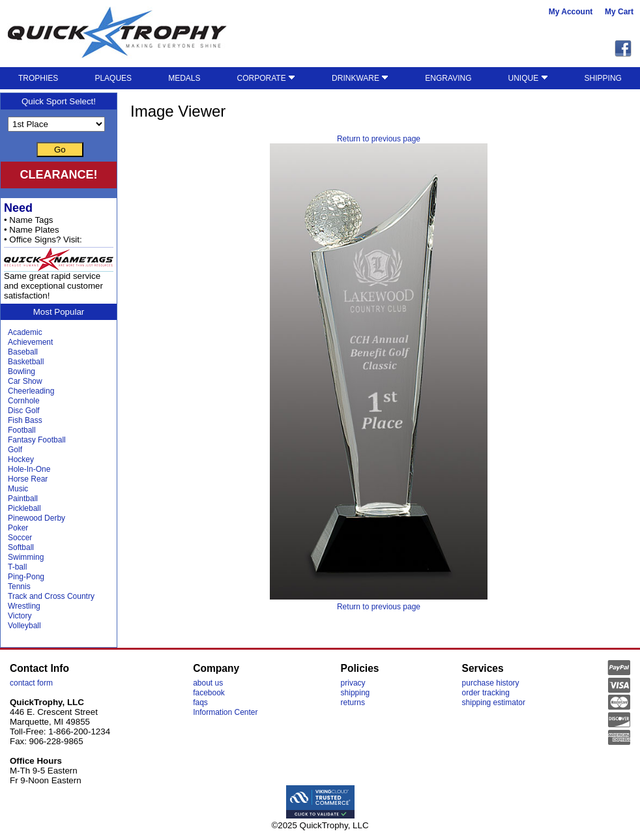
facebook (209, 693)
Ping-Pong (26, 577)
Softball (21, 547)
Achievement (30, 342)
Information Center (225, 712)
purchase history (491, 683)
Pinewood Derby (36, 518)
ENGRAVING (448, 78)
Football (22, 430)
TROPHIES (38, 78)
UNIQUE (528, 78)
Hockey (21, 459)
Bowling (22, 371)
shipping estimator (494, 702)
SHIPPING (603, 78)
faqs (200, 702)
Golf (15, 450)
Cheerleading (31, 391)
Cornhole (24, 401)
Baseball (23, 352)
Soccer (20, 538)
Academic (25, 332)
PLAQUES (113, 78)
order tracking (486, 693)
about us (208, 683)
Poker (18, 528)
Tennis (19, 587)
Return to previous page (379, 139)
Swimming (26, 557)
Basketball (26, 362)
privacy (353, 683)
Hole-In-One (29, 469)
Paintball (23, 499)
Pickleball (24, 508)
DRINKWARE (360, 78)
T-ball (17, 567)
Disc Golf (24, 411)
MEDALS (184, 78)
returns (353, 702)
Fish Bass (25, 420)
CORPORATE (266, 78)
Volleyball (24, 626)
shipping (356, 693)
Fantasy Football (37, 440)
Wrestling (24, 606)
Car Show (25, 381)
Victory (20, 616)
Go (60, 150)
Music (18, 489)
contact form (31, 683)
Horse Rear (28, 479)
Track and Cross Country (51, 596)
